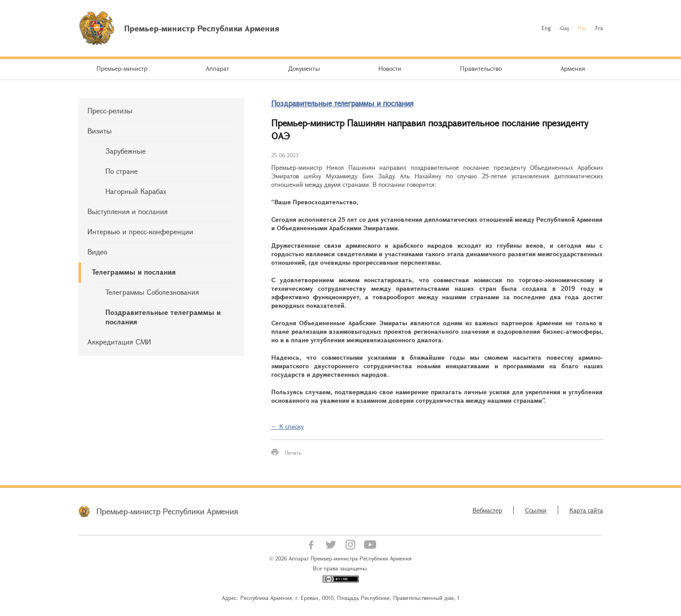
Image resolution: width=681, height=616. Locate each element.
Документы (304, 68)
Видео (97, 252)
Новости (390, 68)
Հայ (564, 28)
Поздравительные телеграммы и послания (163, 317)
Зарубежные (126, 151)
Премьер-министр (122, 68)
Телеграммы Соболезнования (152, 292)
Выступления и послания (128, 211)
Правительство (481, 68)
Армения (573, 68)
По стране (121, 171)
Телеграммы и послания (134, 272)
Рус (582, 28)
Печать (293, 452)
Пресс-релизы (110, 110)
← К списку (287, 426)
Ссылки (536, 510)
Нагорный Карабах (136, 191)
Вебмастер (487, 510)
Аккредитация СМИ (119, 342)
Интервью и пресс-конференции (140, 231)
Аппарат (217, 68)
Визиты (100, 131)
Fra (599, 28)
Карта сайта (586, 510)
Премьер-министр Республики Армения (167, 511)
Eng (546, 28)
